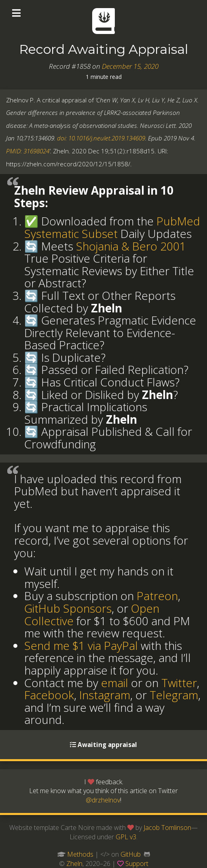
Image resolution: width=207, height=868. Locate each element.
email (115, 683)
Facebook (49, 695)
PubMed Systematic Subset (112, 227)
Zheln (74, 864)
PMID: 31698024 (28, 151)
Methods (80, 854)
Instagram (105, 695)
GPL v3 (126, 837)
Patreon (157, 596)
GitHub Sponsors (68, 608)
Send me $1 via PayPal (81, 645)
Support (137, 864)
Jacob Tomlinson (167, 828)
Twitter (179, 683)
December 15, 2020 (130, 66)
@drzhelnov (103, 800)
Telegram (174, 695)
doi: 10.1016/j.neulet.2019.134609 (101, 138)
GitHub (131, 854)
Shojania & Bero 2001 (131, 246)
